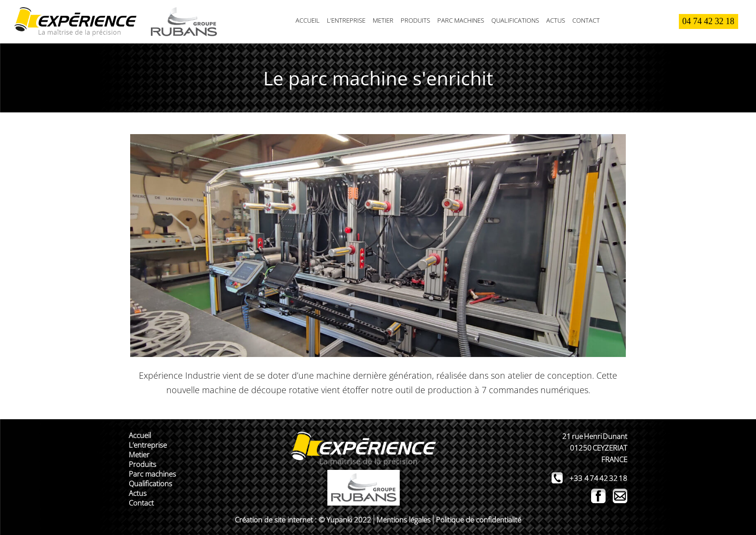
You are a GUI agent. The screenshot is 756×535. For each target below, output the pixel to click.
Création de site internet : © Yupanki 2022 (303, 520)
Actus (556, 20)
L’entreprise (346, 20)
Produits (415, 20)
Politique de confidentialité (479, 520)
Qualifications (515, 20)
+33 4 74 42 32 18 (598, 478)
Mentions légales (404, 520)
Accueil (308, 20)
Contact (586, 20)
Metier (383, 20)
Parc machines (461, 20)
